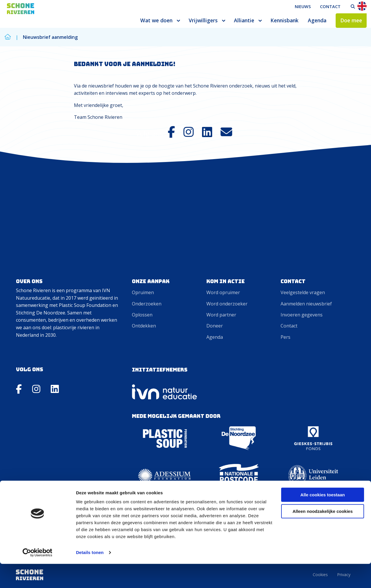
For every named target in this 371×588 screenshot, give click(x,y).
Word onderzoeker (227, 304)
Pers (285, 337)
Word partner (221, 315)
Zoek (353, 7)
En (362, 6)
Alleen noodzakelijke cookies (323, 535)
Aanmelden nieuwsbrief (306, 304)
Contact (330, 7)
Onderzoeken (147, 304)
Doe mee (351, 20)
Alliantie (244, 20)
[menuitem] (303, 7)
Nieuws (303, 7)
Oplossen (142, 315)
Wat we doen (156, 20)
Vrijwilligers (203, 20)
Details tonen (90, 577)
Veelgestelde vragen (303, 292)
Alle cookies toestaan (322, 519)
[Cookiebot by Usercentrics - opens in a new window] (38, 577)
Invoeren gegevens (302, 315)
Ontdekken (144, 326)
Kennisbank (284, 20)
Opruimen (143, 292)
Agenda (317, 20)
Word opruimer (223, 292)
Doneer (215, 326)
